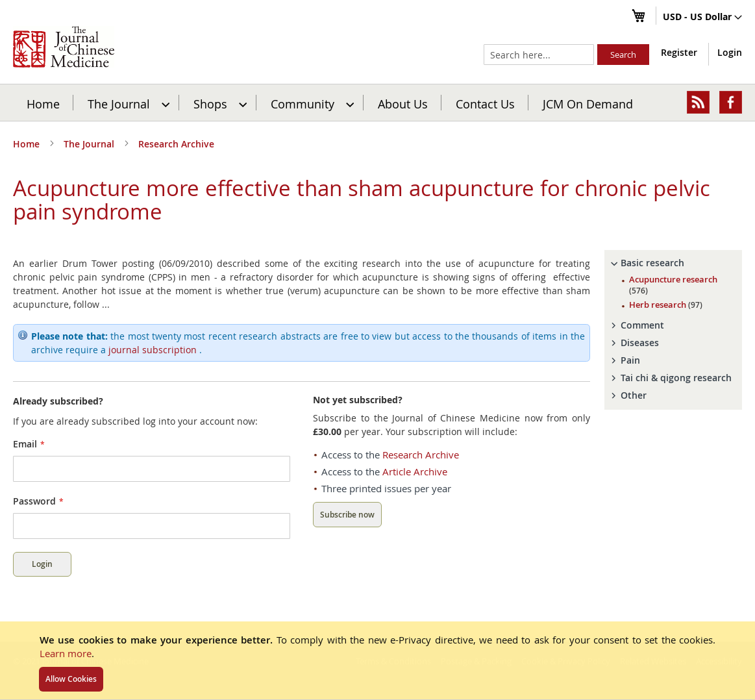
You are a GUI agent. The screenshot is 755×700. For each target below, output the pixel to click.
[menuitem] (127, 103)
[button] (702, 18)
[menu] (377, 103)
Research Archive (176, 144)
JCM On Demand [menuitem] (588, 103)
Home (43, 103)
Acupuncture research (673, 285)
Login (730, 52)
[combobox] (539, 55)
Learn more (66, 653)
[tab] (673, 263)
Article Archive (415, 471)
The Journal (90, 144)
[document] (377, 660)
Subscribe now (347, 515)
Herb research (666, 305)
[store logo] (64, 47)
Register (679, 52)
